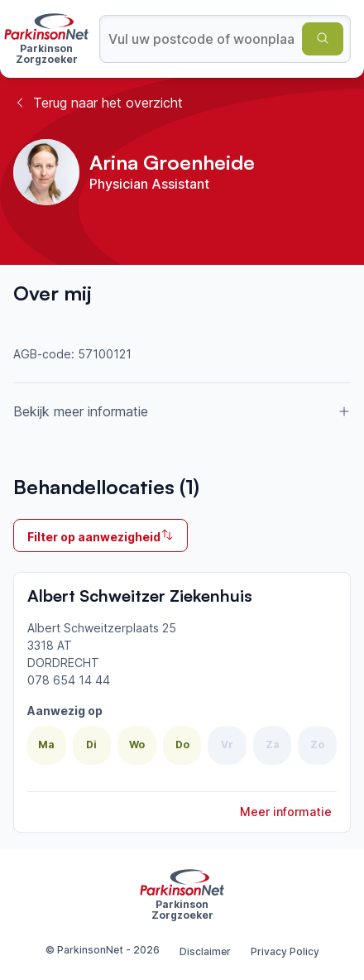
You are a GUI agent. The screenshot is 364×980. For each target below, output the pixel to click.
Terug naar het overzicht (98, 103)
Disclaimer (205, 951)
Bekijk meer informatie (182, 411)
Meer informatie (286, 812)
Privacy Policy (285, 951)
